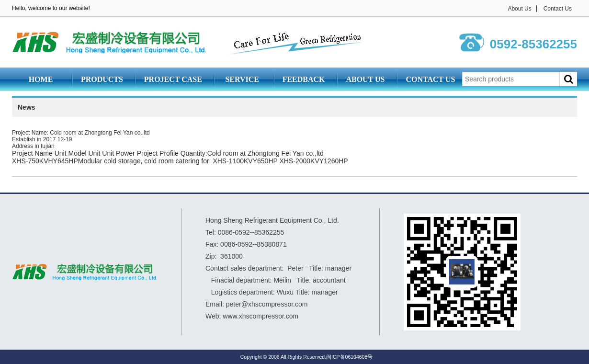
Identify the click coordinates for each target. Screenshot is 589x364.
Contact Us (558, 9)
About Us (519, 9)
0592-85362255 (533, 44)
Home (41, 79)
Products (102, 79)
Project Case (173, 79)
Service (242, 79)
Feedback (304, 79)
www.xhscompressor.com (261, 316)
